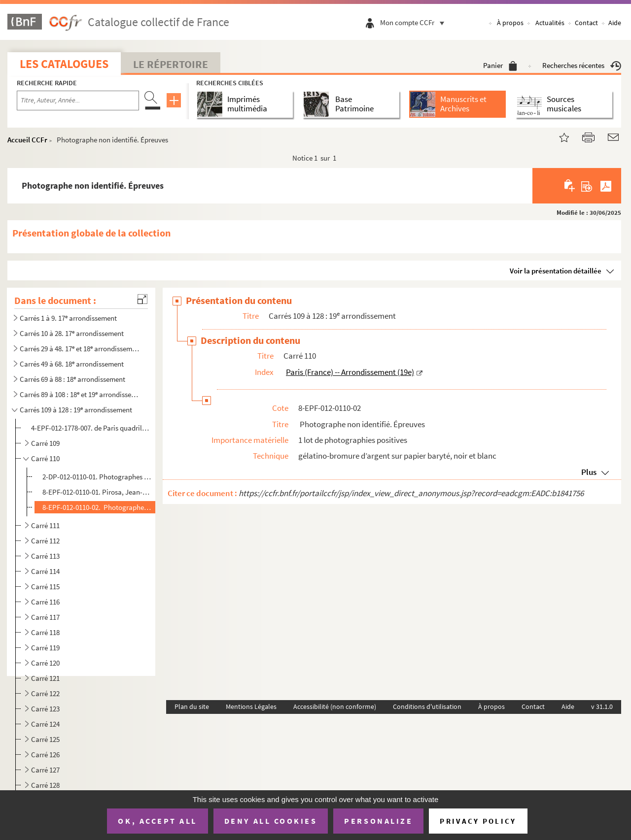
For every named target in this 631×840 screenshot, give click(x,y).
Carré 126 (45, 755)
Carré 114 (45, 571)
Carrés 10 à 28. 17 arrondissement (72, 333)
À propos (510, 23)
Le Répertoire (171, 64)
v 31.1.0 (602, 706)
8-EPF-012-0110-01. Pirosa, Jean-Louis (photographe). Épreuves (97, 492)
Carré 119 (45, 648)
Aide (615, 23)
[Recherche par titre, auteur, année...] (78, 101)
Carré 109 (45, 443)
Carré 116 (45, 602)
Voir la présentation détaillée (556, 271)
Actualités (550, 23)
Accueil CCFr (27, 140)
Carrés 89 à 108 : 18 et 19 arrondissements (80, 394)
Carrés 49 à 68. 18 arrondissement (72, 364)
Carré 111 (45, 525)
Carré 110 (45, 458)
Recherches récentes (582, 65)
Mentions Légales (251, 706)
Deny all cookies (271, 821)
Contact (586, 23)
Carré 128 (45, 785)
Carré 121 (45, 678)
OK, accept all (157, 821)
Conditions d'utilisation (427, 706)
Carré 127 (45, 770)
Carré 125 (45, 739)
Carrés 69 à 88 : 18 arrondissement (72, 379)
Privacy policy (478, 821)
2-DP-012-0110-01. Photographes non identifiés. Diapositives (97, 477)
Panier (500, 65)
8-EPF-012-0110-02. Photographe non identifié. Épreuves (97, 507)
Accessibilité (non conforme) (335, 706)
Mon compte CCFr (415, 22)
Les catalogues (64, 64)
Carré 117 (45, 617)
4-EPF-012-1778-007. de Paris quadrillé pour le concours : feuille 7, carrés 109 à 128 (90, 428)
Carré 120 (45, 663)
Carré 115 (45, 587)
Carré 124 (45, 724)
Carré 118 (45, 632)
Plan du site (192, 706)
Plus (589, 472)
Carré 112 (45, 541)
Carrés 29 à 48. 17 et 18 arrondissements (80, 349)
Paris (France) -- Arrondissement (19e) (350, 372)
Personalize (378, 821)
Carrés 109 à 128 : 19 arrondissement (76, 410)
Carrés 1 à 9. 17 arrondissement (68, 318)
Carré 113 (45, 556)
